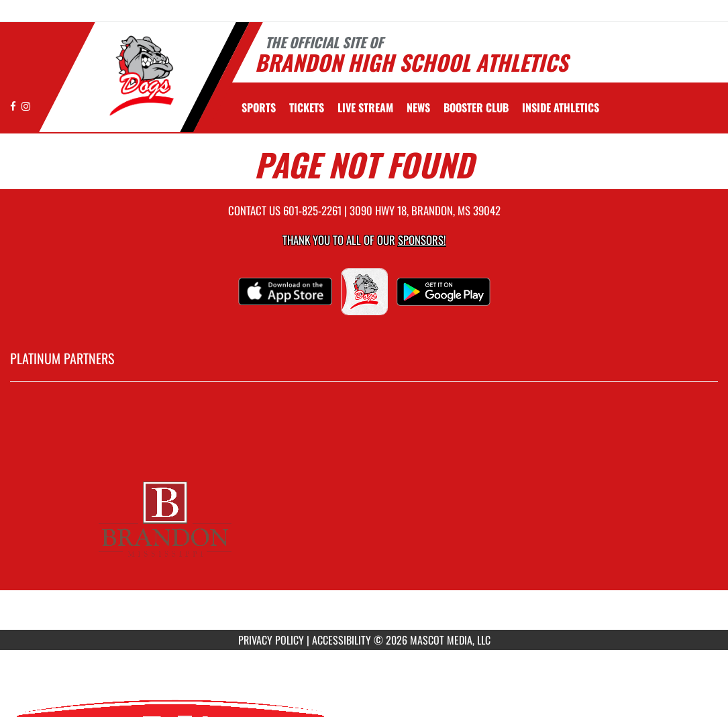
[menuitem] (307, 107)
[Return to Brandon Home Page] (138, 76)
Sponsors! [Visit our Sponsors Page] (422, 240)
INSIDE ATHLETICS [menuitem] (561, 107)
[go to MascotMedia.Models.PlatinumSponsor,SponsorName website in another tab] (364, 516)
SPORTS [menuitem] (259, 107)
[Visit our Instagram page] (26, 106)
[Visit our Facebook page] (14, 106)
